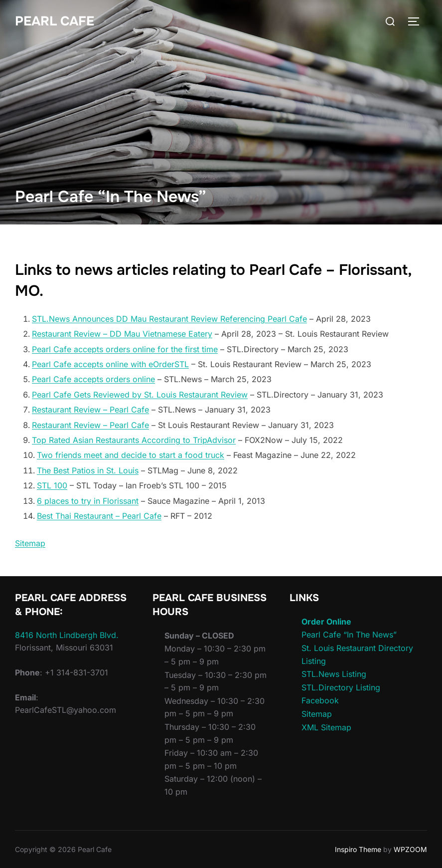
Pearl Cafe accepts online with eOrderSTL (110, 364)
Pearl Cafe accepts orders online (93, 379)
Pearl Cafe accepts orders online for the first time (125, 349)
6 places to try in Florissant (88, 501)
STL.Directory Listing (341, 687)
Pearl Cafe (55, 21)
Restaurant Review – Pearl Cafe (90, 410)
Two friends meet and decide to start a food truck (131, 455)
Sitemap (30, 543)
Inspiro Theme (358, 849)
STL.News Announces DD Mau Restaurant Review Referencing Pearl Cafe (169, 319)
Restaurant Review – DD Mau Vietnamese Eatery (122, 334)
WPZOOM (410, 849)
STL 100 (52, 485)
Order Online (326, 622)
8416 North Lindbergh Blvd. (67, 635)
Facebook (320, 700)
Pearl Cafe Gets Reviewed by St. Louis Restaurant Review (140, 395)
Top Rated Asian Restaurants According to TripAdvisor (134, 440)
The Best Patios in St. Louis (88, 470)
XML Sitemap (326, 727)
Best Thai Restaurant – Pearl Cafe (99, 516)
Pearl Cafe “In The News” (349, 635)
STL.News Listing (334, 674)
